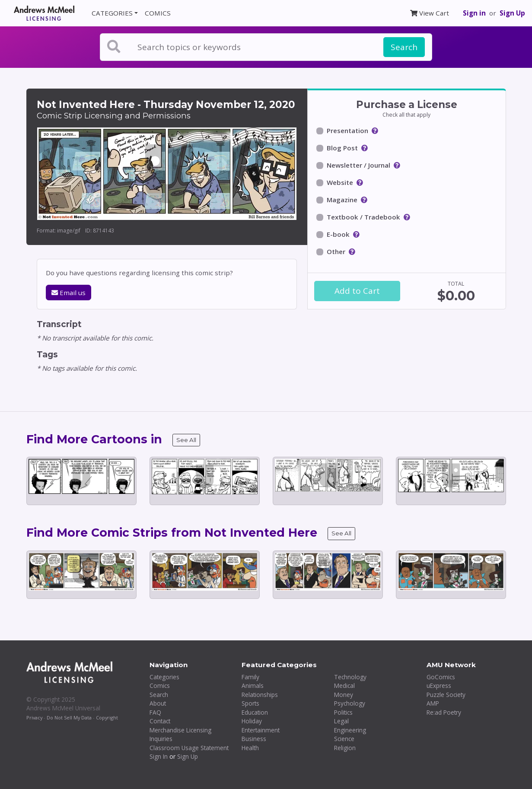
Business (254, 739)
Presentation (347, 130)
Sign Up (512, 13)
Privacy (34, 717)
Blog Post (342, 148)
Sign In (159, 756)
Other (336, 251)
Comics (160, 686)
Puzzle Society (446, 695)
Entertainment (261, 730)
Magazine (342, 200)
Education (255, 712)
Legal (341, 721)
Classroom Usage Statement (189, 748)
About (158, 703)
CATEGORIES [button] (112, 13)
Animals (253, 686)
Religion (345, 748)
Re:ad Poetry (444, 712)
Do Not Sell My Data (69, 717)
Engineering (350, 730)
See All (186, 440)
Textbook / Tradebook (363, 217)
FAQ (155, 712)
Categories (164, 677)
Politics (343, 712)
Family (250, 677)
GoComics (441, 677)
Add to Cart (357, 291)
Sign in (474, 13)
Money (344, 695)
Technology (350, 677)
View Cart (430, 13)
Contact (160, 721)
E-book (338, 234)
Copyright (107, 717)
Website (340, 182)
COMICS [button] (158, 13)
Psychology (350, 703)
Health (250, 748)
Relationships (260, 695)
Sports (250, 703)
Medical (344, 686)
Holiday (252, 721)
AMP (433, 703)
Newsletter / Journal (358, 165)
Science (344, 739)
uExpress (439, 686)
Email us (68, 293)
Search (404, 47)
